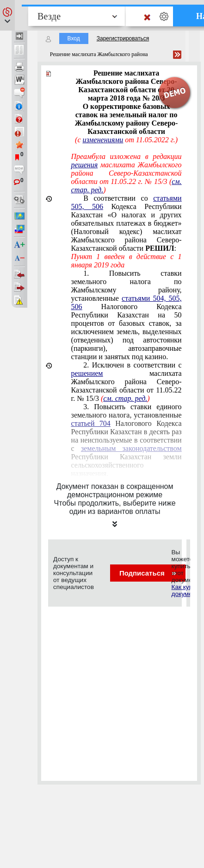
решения (85, 165)
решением (87, 373)
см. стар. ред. (125, 398)
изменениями (103, 140)
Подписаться (148, 573)
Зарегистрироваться (123, 38)
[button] (7, 15)
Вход (74, 38)
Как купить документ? (187, 590)
